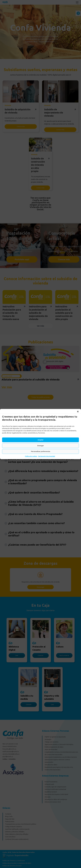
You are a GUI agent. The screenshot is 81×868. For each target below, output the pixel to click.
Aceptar (41, 440)
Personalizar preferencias (41, 451)
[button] (78, 412)
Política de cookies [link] (31, 456)
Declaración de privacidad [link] (47, 456)
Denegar (41, 446)
